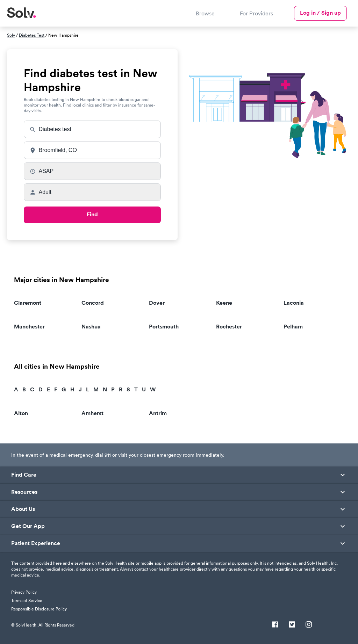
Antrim (158, 413)
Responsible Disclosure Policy (39, 609)
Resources (24, 492)
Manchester (29, 327)
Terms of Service (27, 600)
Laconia (294, 303)
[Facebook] (275, 625)
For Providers (256, 13)
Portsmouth (164, 327)
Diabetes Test (32, 35)
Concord (93, 303)
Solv (11, 35)
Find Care (24, 475)
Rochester (229, 327)
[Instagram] (309, 625)
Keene (224, 303)
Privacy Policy (24, 592)
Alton (21, 413)
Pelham (293, 327)
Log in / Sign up (320, 13)
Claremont (28, 303)
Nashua (91, 327)
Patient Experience (36, 543)
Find (92, 214)
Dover (157, 303)
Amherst (92, 413)
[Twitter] (292, 625)
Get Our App (28, 526)
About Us (23, 509)
